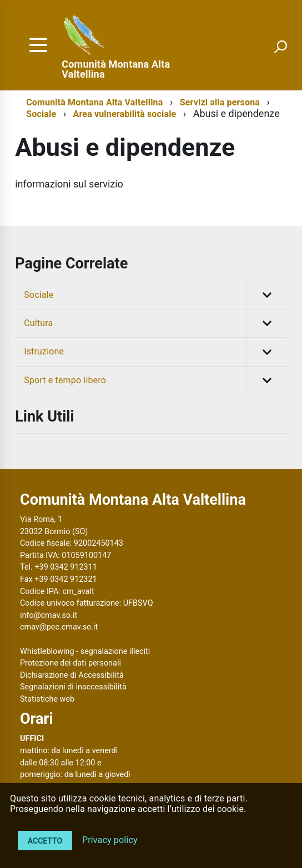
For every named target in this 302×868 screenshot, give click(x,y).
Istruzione (155, 352)
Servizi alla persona (220, 102)
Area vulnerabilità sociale (125, 114)
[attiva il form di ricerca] (280, 47)
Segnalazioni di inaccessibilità (73, 687)
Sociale (41, 114)
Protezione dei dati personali (71, 663)
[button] (266, 295)
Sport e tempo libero (155, 380)
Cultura (155, 323)
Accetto (45, 841)
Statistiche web (47, 699)
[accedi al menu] (38, 45)
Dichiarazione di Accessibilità (72, 675)
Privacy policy (110, 840)
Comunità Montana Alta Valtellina (116, 69)
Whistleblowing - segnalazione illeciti (85, 651)
